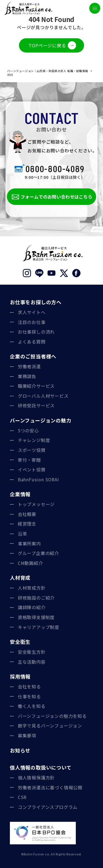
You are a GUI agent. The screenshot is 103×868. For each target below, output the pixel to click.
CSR (22, 797)
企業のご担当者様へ (33, 356)
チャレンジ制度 (34, 440)
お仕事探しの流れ (36, 332)
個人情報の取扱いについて (41, 767)
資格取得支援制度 (36, 617)
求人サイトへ (32, 312)
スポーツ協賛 (32, 450)
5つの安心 (28, 430)
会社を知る (29, 686)
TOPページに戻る (47, 45)
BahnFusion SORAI (38, 479)
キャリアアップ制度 (39, 627)
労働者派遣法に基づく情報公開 (50, 787)
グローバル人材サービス (43, 396)
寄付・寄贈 (29, 460)
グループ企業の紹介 (38, 553)
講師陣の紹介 (32, 607)
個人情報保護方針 (36, 778)
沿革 (23, 534)
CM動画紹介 (30, 563)
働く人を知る (32, 706)
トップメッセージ (36, 504)
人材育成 (20, 578)
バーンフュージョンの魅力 (41, 420)
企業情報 (20, 494)
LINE (39, 273)
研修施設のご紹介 (36, 598)
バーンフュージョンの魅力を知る (52, 716)
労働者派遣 (29, 366)
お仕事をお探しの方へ (36, 302)
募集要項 (27, 735)
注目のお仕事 (32, 322)
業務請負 (27, 376)
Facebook (76, 273)
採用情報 (20, 676)
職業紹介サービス (36, 386)
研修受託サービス (36, 405)
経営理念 (27, 524)
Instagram (27, 273)
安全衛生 (20, 642)
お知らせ (20, 750)
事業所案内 (29, 543)
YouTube (51, 273)
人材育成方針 (32, 588)
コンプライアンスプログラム (48, 807)
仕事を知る (29, 696)
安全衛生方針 (32, 652)
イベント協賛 (32, 469)
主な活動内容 (32, 662)
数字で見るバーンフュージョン (50, 726)
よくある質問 (32, 342)
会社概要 (27, 514)
